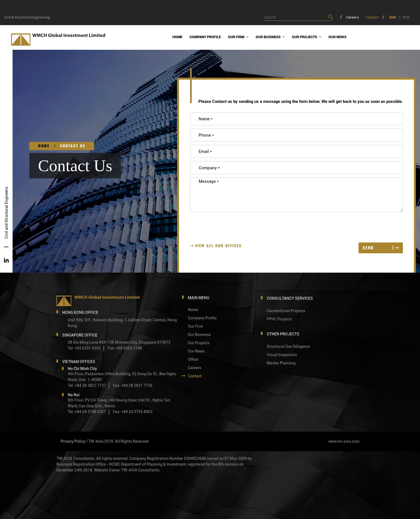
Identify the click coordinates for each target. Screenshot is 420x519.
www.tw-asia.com (344, 441)
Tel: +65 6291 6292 (84, 348)
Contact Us (73, 146)
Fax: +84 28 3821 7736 (133, 385)
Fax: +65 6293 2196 (125, 348)
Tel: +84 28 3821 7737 (87, 385)
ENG (393, 17)
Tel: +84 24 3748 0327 (87, 412)
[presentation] (232, 226)
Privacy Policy (73, 441)
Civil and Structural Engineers (6, 213)
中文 (406, 17)
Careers (352, 17)
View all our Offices (216, 246)
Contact (372, 17)
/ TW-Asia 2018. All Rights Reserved (117, 441)
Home (44, 146)
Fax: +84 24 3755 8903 (133, 412)
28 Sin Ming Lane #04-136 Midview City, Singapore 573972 (119, 342)
